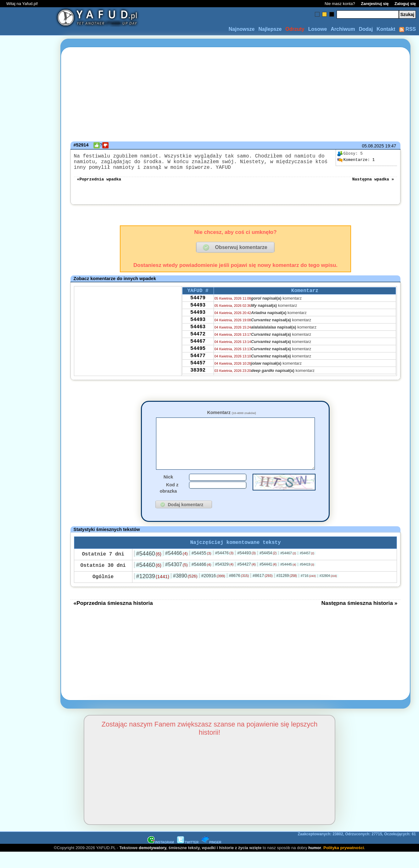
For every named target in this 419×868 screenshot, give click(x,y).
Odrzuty (295, 29)
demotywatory (152, 863)
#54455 (201, 569)
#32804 (328, 592)
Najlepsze (270, 29)
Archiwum (343, 29)
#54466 (176, 569)
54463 (198, 339)
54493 (198, 313)
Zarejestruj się (375, 4)
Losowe (318, 29)
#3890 (185, 592)
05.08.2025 (373, 146)
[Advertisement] (28, 434)
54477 (198, 373)
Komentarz (231, 417)
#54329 (224, 580)
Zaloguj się (405, 4)
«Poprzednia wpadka (99, 184)
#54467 (288, 569)
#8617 (263, 591)
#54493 (246, 569)
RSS (408, 29)
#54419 (307, 580)
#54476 (224, 569)
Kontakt (386, 29)
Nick (168, 491)
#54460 (149, 569)
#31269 (286, 591)
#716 (308, 591)
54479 (198, 305)
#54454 (268, 569)
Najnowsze (242, 29)
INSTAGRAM (161, 858)
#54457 (307, 569)
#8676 (239, 591)
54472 (198, 347)
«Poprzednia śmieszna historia (113, 619)
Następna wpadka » (373, 184)
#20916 (213, 591)
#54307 (176, 580)
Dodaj (366, 29)
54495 (198, 364)
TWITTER (188, 858)
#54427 (246, 580)
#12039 (153, 592)
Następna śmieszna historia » (360, 619)
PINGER (211, 858)
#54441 (268, 580)
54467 (198, 356)
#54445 (288, 580)
